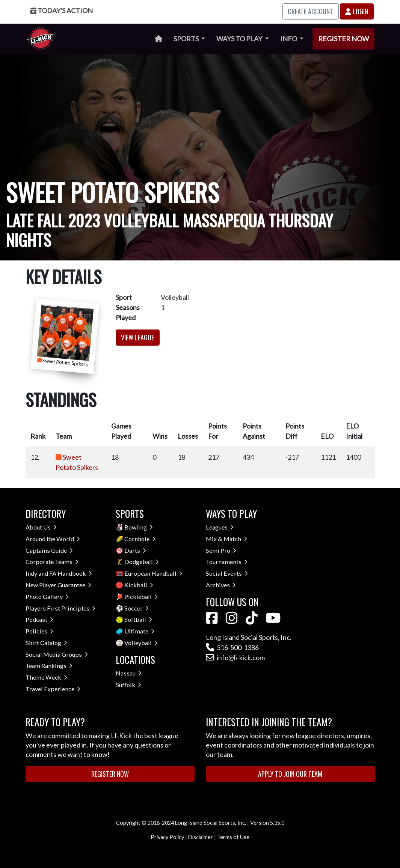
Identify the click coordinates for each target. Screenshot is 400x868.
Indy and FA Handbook (59, 573)
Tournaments (227, 562)
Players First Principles (60, 608)
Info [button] (289, 39)
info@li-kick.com (235, 657)
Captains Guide (49, 550)
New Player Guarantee (58, 585)
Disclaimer (201, 837)
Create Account (310, 11)
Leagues (220, 527)
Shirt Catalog (46, 643)
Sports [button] (187, 39)
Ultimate (139, 631)
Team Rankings (49, 666)
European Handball (153, 573)
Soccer (137, 608)
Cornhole (140, 539)
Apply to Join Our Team (290, 774)
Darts (135, 550)
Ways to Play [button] (240, 39)
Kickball (139, 585)
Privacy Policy (167, 837)
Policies (39, 631)
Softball (138, 619)
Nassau (129, 673)
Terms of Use (233, 837)
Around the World (53, 539)
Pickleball (141, 596)
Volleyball (141, 643)
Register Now (343, 39)
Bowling (139, 527)
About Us (41, 527)
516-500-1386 (232, 647)
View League (137, 337)
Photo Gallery (47, 596)
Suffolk (128, 685)
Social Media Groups (57, 654)
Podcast (39, 619)
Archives (221, 585)
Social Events (227, 573)
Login (357, 11)
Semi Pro (221, 550)
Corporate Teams (52, 562)
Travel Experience (53, 689)
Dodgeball (142, 562)
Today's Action (62, 11)
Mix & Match (226, 539)
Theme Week (46, 677)
